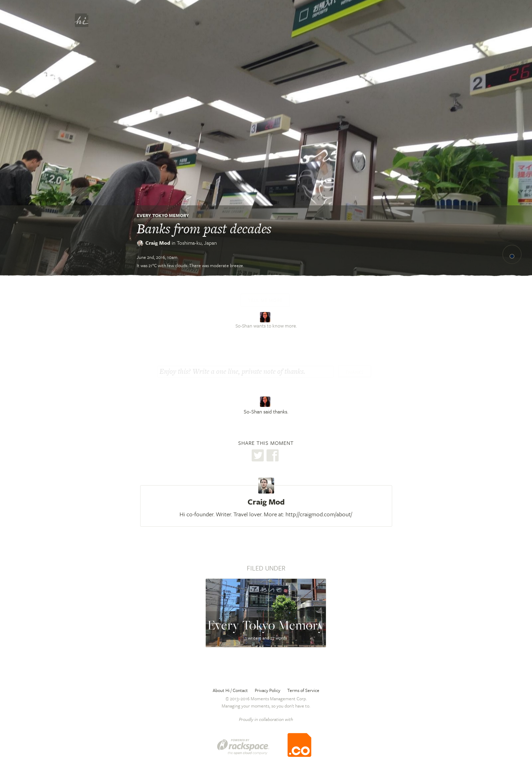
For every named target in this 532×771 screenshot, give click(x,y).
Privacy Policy (268, 690)
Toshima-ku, (197, 243)
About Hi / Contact (230, 690)
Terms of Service (303, 690)
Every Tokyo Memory (163, 215)
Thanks (355, 372)
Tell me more (265, 300)
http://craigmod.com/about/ (319, 514)
